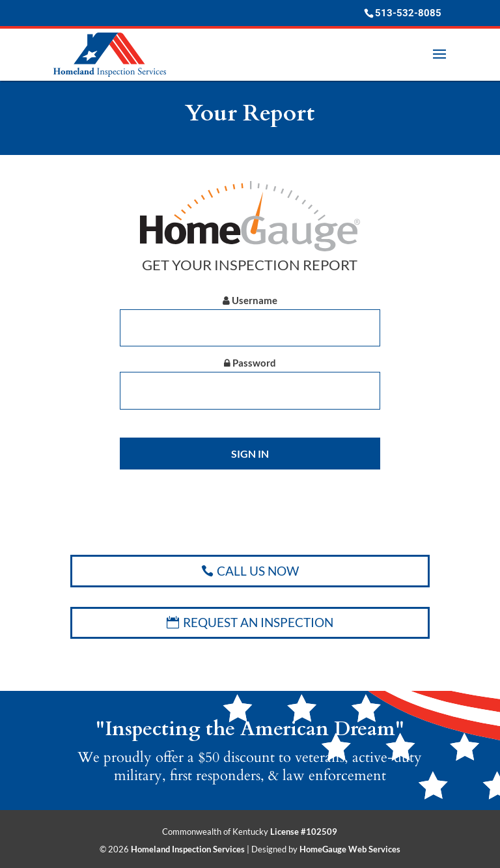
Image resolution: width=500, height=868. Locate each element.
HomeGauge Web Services (350, 849)
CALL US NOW (258, 571)
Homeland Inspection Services (188, 849)
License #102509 (304, 832)
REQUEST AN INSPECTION (258, 622)
